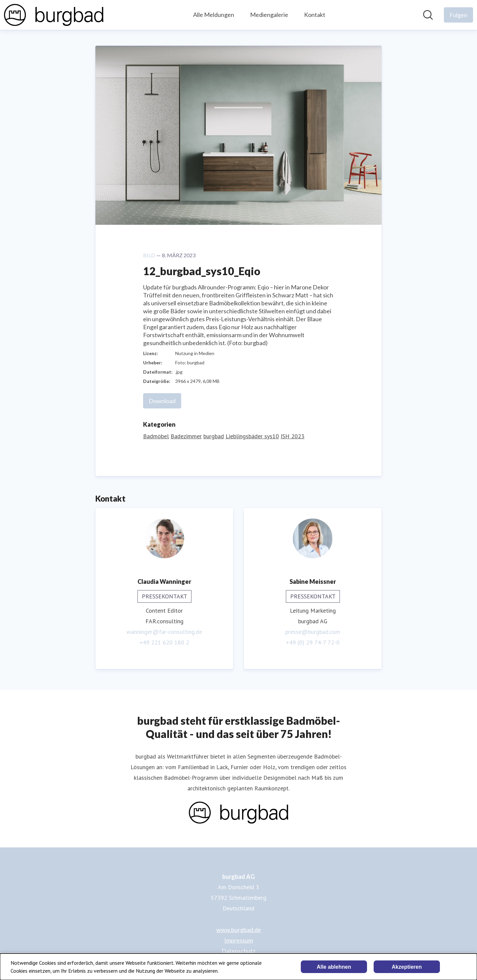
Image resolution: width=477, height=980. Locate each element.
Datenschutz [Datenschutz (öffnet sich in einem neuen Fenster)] (238, 951)
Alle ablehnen (334, 967)
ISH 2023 (292, 436)
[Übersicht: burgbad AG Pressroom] (54, 15)
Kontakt (315, 15)
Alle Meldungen (214, 15)
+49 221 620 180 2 (164, 642)
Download (162, 401)
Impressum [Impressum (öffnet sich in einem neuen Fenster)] (239, 940)
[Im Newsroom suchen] (428, 15)
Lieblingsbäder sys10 (252, 436)
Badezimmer (186, 436)
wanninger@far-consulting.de (164, 632)
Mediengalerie (269, 15)
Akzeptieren (407, 967)
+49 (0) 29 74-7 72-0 (313, 642)
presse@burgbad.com (313, 632)
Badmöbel (156, 436)
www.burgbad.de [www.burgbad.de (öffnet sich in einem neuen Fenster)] (239, 930)
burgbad (214, 436)
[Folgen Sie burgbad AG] (458, 15)
